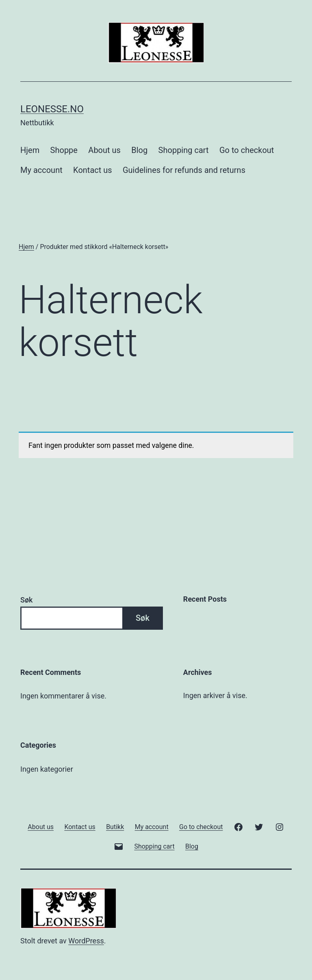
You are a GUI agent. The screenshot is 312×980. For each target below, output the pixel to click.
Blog (139, 150)
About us (104, 150)
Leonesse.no (52, 109)
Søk (26, 600)
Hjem (30, 150)
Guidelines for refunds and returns (184, 170)
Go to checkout (247, 150)
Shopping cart (184, 150)
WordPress (86, 941)
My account (41, 170)
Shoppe (64, 150)
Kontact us (92, 170)
